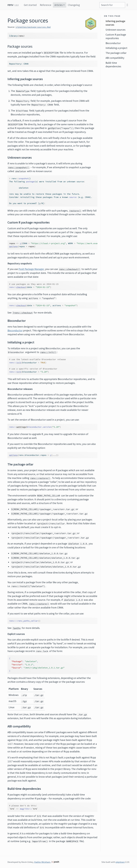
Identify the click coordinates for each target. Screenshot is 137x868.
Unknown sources (115, 30)
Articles (59, 5)
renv (10, 5)
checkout (21, 287)
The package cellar (116, 53)
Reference (46, 5)
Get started (30, 5)
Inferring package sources (115, 23)
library (13, 36)
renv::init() (48, 352)
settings (21, 427)
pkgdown (120, 862)
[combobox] (112, 5)
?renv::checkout (23, 313)
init (19, 363)
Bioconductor (15, 330)
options (13, 246)
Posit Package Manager (31, 269)
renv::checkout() (70, 269)
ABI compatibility (115, 58)
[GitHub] (127, 5)
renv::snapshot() (19, 167)
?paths (17, 628)
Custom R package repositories (116, 36)
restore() (75, 211)
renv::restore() (40, 478)
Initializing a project (116, 48)
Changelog (74, 5)
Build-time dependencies (113, 65)
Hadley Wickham (42, 862)
